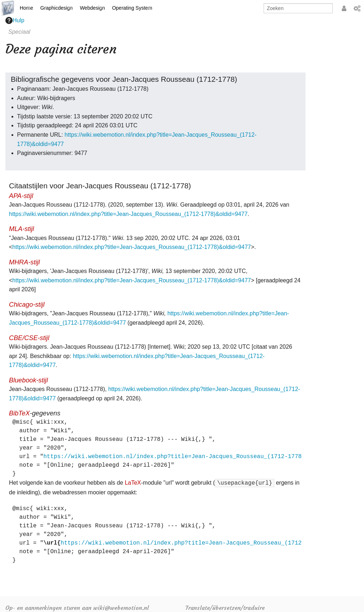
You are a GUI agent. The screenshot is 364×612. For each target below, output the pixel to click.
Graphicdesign (56, 8)
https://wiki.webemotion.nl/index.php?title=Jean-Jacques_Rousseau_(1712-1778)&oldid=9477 (128, 214)
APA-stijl (21, 196)
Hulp (15, 20)
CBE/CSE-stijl (29, 338)
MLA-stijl (22, 229)
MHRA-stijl (24, 262)
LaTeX (133, 483)
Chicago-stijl (27, 304)
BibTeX (19, 413)
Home (26, 8)
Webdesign (93, 8)
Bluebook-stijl (28, 380)
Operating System (132, 8)
